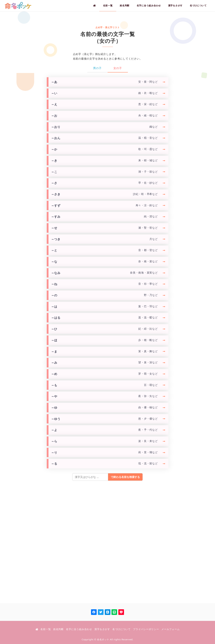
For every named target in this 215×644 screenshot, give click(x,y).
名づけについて (121, 629)
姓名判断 (58, 629)
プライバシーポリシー (146, 629)
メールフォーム (170, 629)
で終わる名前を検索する (125, 477)
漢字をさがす (102, 629)
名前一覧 (46, 629)
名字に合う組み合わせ (79, 629)
